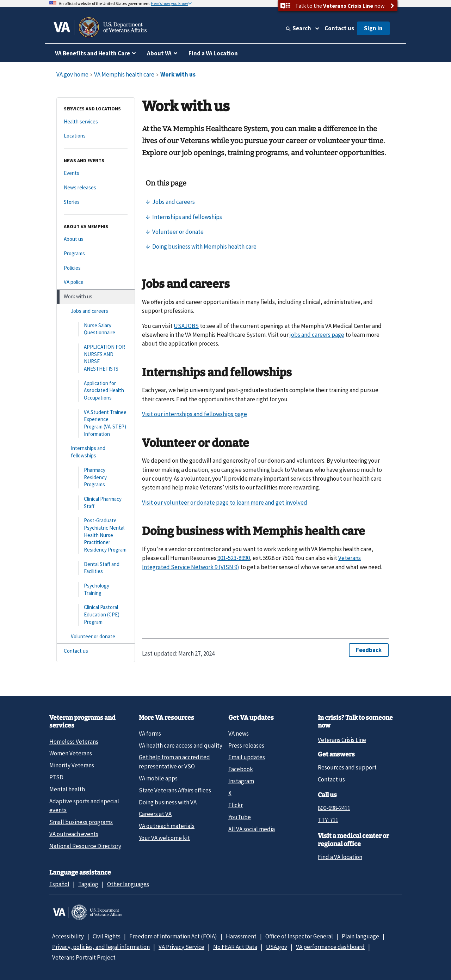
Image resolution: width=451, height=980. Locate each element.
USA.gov (277, 947)
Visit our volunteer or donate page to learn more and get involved (225, 503)
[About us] (96, 239)
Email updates (247, 757)
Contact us (339, 28)
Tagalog (88, 884)
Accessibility (68, 936)
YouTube (240, 817)
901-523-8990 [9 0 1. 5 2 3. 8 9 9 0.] (234, 558)
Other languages (128, 884)
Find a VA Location (213, 53)
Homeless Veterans (74, 742)
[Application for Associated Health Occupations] (96, 391)
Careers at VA (155, 814)
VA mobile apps (158, 778)
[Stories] (96, 202)
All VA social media (252, 829)
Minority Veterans (72, 765)
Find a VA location (340, 857)
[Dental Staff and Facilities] (96, 568)
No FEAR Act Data (235, 947)
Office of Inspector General (299, 936)
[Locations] (96, 136)
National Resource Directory (85, 846)
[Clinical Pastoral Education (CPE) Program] (96, 615)
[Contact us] (96, 651)
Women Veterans (71, 753)
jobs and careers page (317, 335)
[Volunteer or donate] (96, 637)
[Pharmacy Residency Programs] (96, 477)
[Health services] (96, 122)
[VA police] (96, 282)
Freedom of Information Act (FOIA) (173, 936)
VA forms (150, 734)
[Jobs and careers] (96, 311)
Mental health (67, 789)
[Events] (96, 173)
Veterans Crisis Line (342, 740)
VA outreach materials (167, 826)
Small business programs (81, 822)
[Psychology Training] (96, 589)
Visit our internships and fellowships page (194, 414)
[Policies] (96, 268)
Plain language (360, 936)
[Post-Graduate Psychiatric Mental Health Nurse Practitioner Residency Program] (96, 535)
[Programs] (96, 254)
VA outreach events (74, 834)
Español (59, 884)
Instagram (241, 781)
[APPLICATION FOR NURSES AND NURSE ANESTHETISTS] (96, 358)
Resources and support (347, 767)
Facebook (241, 769)
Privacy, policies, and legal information (101, 947)
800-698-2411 (334, 808)
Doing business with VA (168, 802)
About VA (159, 53)
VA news (239, 734)
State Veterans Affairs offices (175, 790)
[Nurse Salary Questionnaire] (96, 329)
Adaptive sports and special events (84, 806)
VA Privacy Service (181, 947)
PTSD (56, 777)
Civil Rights (107, 936)
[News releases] (96, 188)
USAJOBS (186, 326)
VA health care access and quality (181, 745)
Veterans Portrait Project (84, 957)
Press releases (246, 745)
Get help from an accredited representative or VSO (174, 762)
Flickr (236, 805)
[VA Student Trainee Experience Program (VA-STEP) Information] (96, 423)
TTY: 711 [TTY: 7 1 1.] (328, 820)
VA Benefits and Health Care (92, 53)
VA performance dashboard (330, 947)
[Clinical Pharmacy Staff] (96, 503)
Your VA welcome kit (164, 838)
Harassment (241, 936)
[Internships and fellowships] (96, 452)
